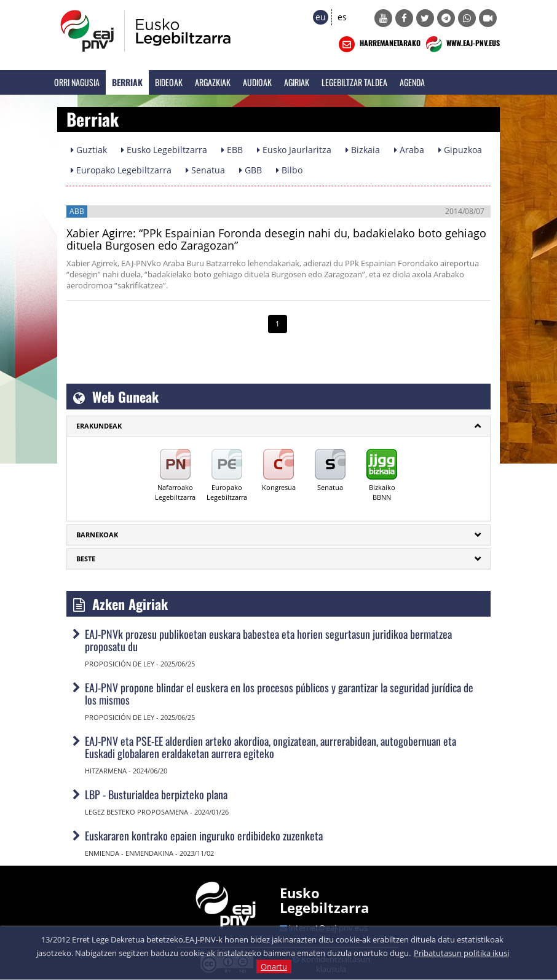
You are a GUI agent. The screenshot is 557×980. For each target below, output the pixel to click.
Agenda (412, 82)
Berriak (127, 82)
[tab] (278, 426)
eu (321, 17)
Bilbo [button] (289, 170)
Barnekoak (97, 535)
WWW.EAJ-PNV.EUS (461, 44)
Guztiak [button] (89, 150)
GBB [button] (251, 170)
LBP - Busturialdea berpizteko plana (156, 794)
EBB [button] (232, 150)
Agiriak (297, 82)
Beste (86, 559)
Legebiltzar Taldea (354, 82)
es (342, 17)
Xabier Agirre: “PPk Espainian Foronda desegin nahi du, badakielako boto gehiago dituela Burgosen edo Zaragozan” (276, 239)
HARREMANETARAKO (378, 44)
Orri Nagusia (77, 82)
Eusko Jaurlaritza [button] (294, 150)
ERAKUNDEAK (99, 426)
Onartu (274, 966)
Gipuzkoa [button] (460, 150)
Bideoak (169, 82)
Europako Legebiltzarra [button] (121, 170)
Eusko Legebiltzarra (324, 900)
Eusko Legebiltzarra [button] (164, 150)
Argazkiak (213, 82)
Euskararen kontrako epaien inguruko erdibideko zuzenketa (204, 836)
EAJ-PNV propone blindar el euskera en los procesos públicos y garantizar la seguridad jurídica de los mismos (279, 694)
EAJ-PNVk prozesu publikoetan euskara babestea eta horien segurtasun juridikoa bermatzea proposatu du (268, 640)
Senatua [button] (205, 170)
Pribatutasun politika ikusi (461, 953)
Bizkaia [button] (363, 150)
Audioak (257, 82)
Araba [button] (409, 150)
